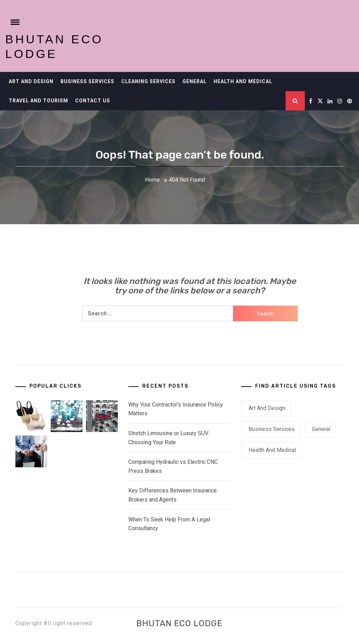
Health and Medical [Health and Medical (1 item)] (272, 450)
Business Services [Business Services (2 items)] (272, 429)
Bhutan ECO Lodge (179, 623)
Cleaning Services (148, 81)
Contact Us (93, 101)
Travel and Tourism (38, 101)
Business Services (87, 81)
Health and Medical (243, 81)
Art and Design (31, 81)
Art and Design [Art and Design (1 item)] (267, 408)
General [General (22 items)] (321, 429)
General (195, 81)
